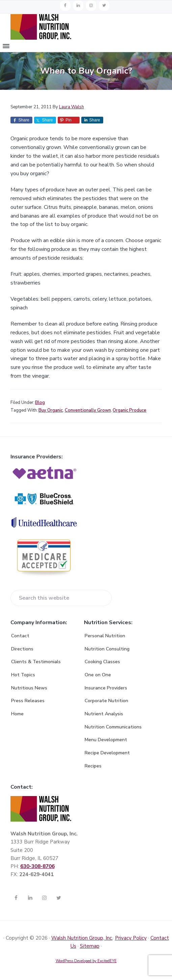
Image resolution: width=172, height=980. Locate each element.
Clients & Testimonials (36, 662)
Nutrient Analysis (104, 714)
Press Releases (28, 701)
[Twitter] (104, 6)
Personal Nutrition (105, 636)
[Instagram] (91, 6)
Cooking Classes (102, 662)
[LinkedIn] (78, 6)
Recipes (93, 766)
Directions (22, 649)
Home (17, 714)
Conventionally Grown (88, 410)
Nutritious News (29, 688)
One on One (98, 675)
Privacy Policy (131, 938)
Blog (40, 403)
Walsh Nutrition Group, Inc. (82, 938)
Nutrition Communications (113, 727)
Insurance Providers (106, 688)
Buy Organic (51, 410)
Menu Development (106, 740)
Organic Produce (130, 410)
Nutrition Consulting (107, 649)
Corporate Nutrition (106, 701)
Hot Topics (23, 675)
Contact (20, 636)
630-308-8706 (37, 866)
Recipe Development (107, 753)
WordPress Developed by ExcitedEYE (86, 961)
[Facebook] (65, 6)
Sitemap (90, 946)
